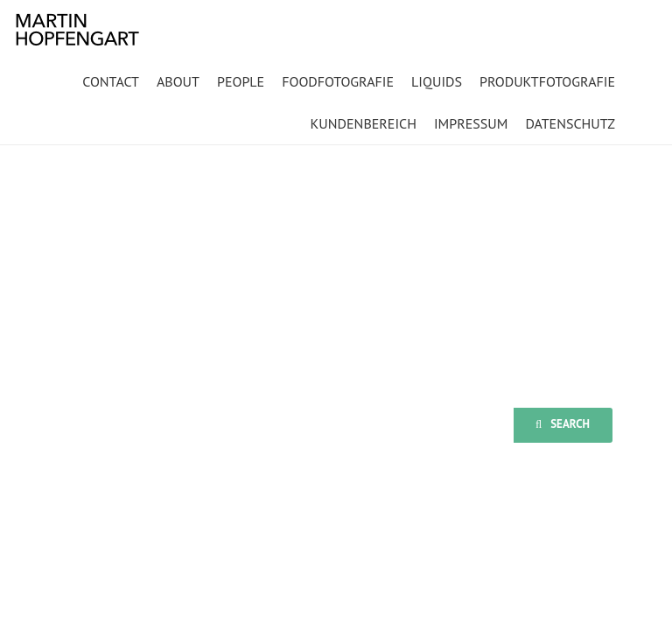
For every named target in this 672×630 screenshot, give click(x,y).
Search (563, 424)
